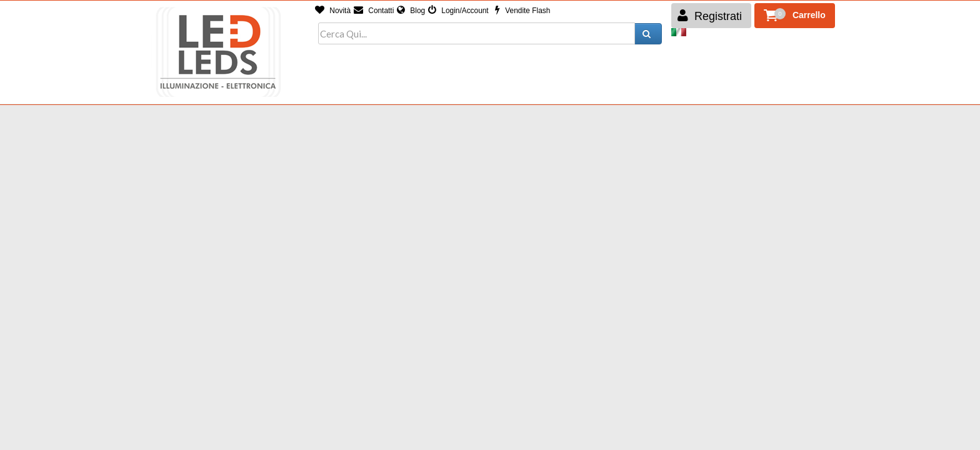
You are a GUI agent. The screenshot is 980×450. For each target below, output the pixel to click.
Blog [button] (411, 11)
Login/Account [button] (458, 11)
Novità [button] (333, 11)
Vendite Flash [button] (522, 11)
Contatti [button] (374, 11)
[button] (795, 16)
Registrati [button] (710, 16)
